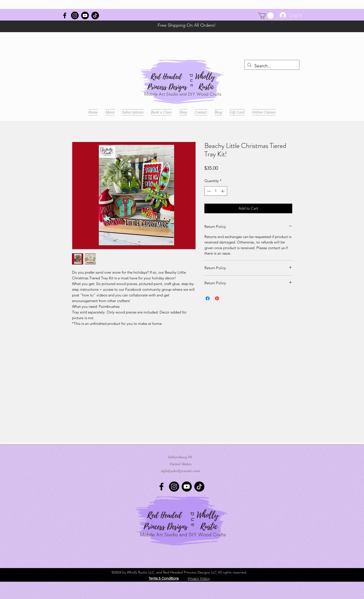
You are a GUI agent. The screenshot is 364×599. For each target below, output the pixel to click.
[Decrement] (208, 191)
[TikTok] (95, 15)
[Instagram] (75, 15)
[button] (266, 16)
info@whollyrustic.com (181, 471)
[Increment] (223, 191)
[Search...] (272, 66)
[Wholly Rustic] (65, 15)
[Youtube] (85, 15)
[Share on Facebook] (208, 298)
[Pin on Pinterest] (217, 298)
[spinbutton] (216, 191)
